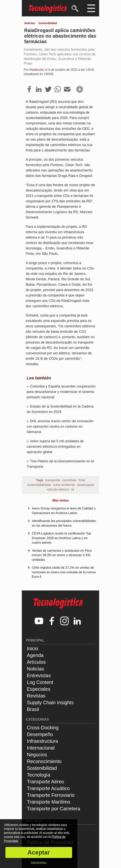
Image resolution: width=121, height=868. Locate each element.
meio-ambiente (64, 485)
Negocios (37, 755)
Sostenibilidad (48, 23)
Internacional (41, 748)
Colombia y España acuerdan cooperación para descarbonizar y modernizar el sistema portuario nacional (61, 392)
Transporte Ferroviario (51, 795)
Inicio (32, 648)
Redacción (37, 70)
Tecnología (39, 775)
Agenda (35, 655)
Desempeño (40, 734)
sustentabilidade (39, 485)
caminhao (69, 480)
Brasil (33, 709)
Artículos (36, 662)
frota (82, 480)
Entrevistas (39, 675)
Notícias (30, 23)
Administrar (39, 863)
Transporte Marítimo (49, 802)
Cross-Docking (43, 728)
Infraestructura (42, 741)
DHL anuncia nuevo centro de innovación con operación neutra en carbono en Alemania (60, 426)
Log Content (40, 682)
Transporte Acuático (48, 788)
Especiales (39, 689)
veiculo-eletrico (58, 489)
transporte (53, 480)
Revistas (36, 696)
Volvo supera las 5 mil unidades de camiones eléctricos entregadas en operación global (55, 447)
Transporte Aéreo (45, 782)
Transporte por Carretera (54, 809)
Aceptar (39, 852)
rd (73, 489)
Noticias (35, 669)
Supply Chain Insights (50, 703)
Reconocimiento (44, 761)
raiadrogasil (85, 485)
